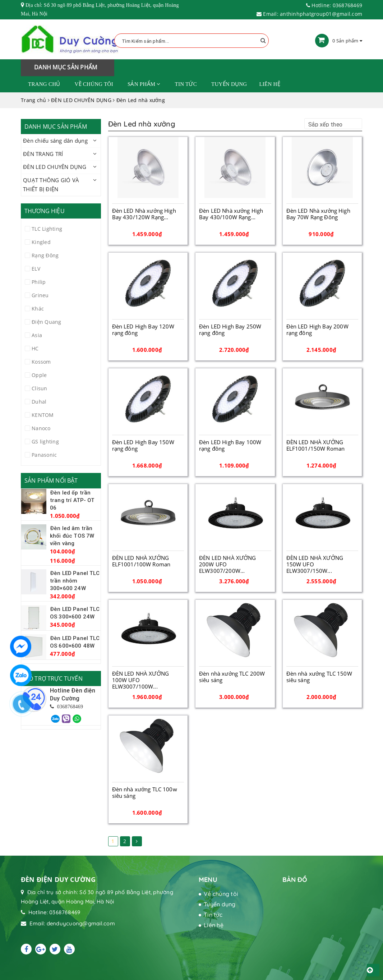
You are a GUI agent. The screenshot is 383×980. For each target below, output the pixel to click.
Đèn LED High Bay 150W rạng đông (143, 445)
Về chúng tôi (94, 84)
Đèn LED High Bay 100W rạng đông (230, 445)
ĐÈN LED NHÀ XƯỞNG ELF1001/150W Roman (316, 445)
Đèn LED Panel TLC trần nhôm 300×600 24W (75, 581)
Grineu (40, 295)
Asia (37, 335)
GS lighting (45, 441)
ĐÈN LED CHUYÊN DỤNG (55, 167)
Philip (39, 282)
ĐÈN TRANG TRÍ (43, 154)
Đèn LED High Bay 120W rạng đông (143, 330)
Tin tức (186, 84)
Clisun (40, 388)
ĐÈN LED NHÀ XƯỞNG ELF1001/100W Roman (141, 561)
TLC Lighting (47, 229)
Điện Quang (47, 322)
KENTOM (43, 415)
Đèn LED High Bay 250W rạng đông (230, 330)
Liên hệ (270, 84)
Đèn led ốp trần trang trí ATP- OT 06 (72, 500)
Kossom (41, 362)
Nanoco (41, 428)
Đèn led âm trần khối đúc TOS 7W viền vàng (72, 536)
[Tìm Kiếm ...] (191, 41)
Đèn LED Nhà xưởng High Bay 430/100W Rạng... (231, 214)
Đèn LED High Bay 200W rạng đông (317, 330)
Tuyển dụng (229, 84)
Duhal (39, 402)
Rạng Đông (45, 255)
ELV (36, 269)
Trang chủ (44, 84)
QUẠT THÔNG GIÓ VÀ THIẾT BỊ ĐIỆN (51, 185)
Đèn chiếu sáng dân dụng (55, 141)
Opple (39, 375)
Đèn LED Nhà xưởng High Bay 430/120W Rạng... (144, 214)
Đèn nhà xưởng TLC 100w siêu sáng (145, 792)
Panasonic (44, 455)
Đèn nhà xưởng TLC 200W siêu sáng (232, 677)
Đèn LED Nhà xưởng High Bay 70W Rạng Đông (318, 214)
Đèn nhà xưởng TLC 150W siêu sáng (319, 677)
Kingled (41, 242)
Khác (38, 309)
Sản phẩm (144, 84)
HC (35, 348)
